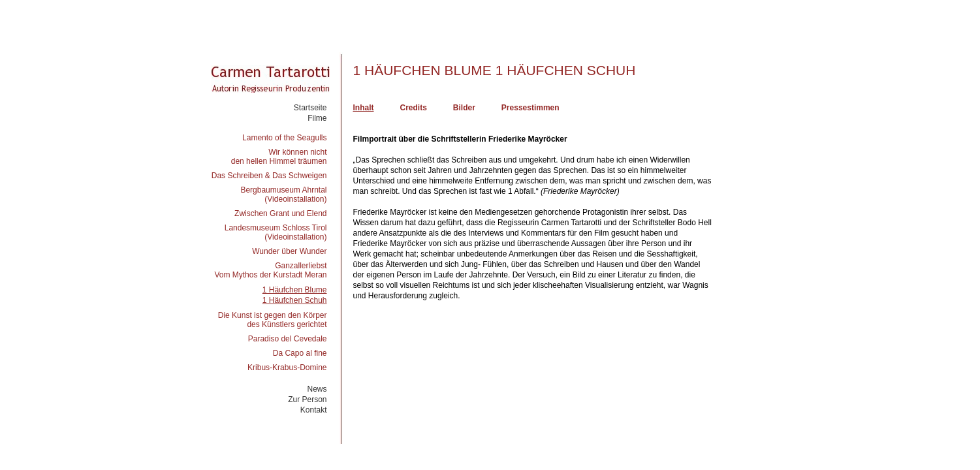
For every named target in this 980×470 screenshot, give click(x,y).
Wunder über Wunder (289, 251)
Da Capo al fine (300, 353)
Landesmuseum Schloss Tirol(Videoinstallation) (276, 232)
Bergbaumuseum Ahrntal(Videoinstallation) (283, 195)
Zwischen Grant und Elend (280, 213)
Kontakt (314, 410)
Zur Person (307, 399)
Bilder (464, 108)
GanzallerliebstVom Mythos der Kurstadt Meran (270, 270)
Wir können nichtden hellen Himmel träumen (279, 157)
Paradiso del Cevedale (288, 339)
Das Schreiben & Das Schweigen (269, 176)
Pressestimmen (530, 108)
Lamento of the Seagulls (284, 138)
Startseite (310, 108)
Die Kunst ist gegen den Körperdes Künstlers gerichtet (273, 320)
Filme (317, 118)
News (317, 389)
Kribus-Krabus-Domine (287, 368)
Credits (414, 108)
